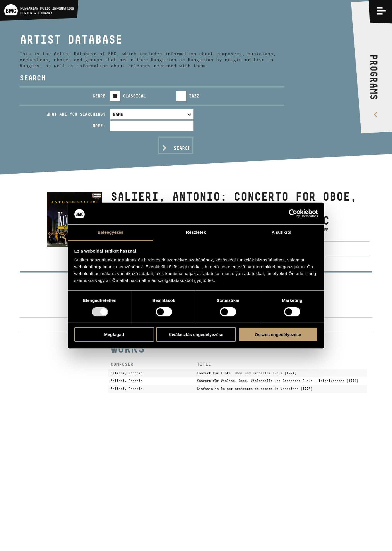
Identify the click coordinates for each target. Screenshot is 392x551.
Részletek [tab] (196, 232)
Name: (99, 126)
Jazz (194, 96)
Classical (134, 96)
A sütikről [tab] (281, 232)
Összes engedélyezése (278, 335)
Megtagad (114, 335)
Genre (99, 96)
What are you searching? (76, 114)
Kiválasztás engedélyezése (196, 335)
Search (182, 148)
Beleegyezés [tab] (110, 232)
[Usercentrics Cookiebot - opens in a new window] (293, 214)
